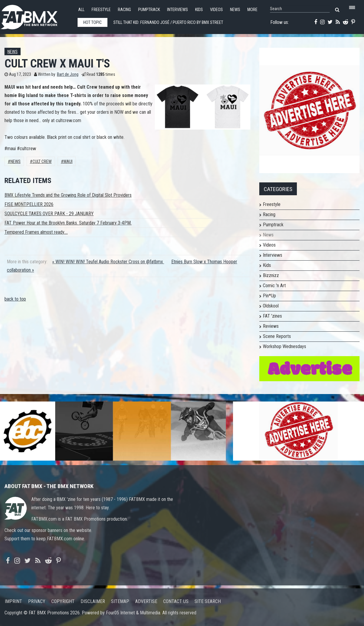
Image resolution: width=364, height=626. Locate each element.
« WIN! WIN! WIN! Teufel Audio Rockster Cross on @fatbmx (108, 262)
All (81, 10)
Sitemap (120, 601)
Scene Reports (277, 336)
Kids (199, 10)
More (252, 10)
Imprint (13, 601)
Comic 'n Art (274, 286)
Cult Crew (42, 162)
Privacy (37, 601)
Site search (208, 601)
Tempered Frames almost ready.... (36, 232)
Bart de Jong (68, 74)
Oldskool (271, 306)
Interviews (178, 10)
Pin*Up (269, 296)
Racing (124, 10)
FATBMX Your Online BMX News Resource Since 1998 (36, 15)
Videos (216, 10)
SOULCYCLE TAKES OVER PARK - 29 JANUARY (49, 214)
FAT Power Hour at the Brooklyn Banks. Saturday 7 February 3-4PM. (68, 223)
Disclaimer (93, 601)
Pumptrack (149, 10)
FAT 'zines (272, 316)
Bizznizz (271, 275)
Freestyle (101, 10)
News (235, 10)
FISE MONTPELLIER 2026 (29, 204)
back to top (15, 299)
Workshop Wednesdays (284, 346)
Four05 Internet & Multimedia (133, 613)
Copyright (63, 601)
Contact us (176, 601)
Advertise (146, 601)
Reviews (271, 326)
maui (68, 162)
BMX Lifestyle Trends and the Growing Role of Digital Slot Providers (68, 195)
